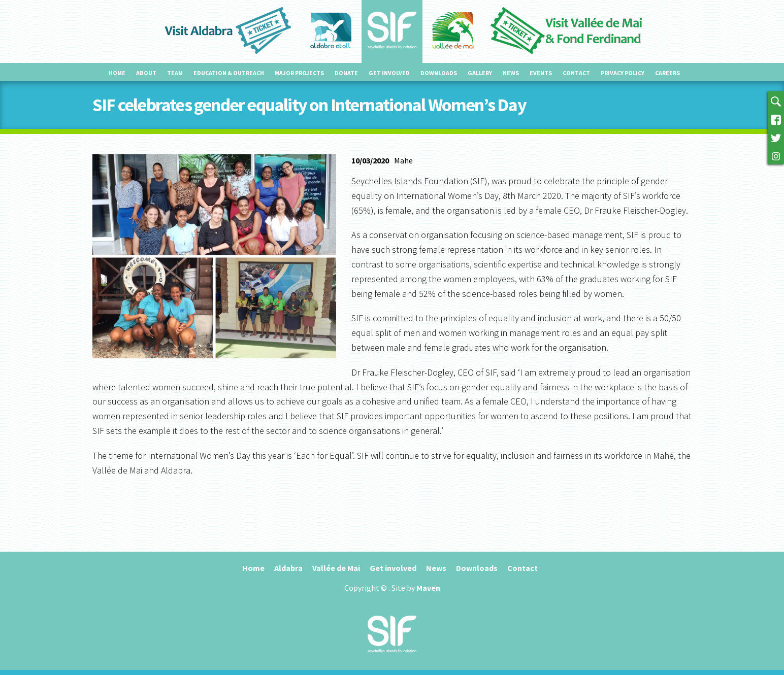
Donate (346, 73)
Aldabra (288, 568)
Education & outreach (229, 73)
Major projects (299, 73)
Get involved (389, 73)
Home (117, 73)
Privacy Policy (623, 73)
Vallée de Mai (336, 568)
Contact (576, 73)
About (146, 73)
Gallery (480, 73)
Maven (428, 588)
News (511, 73)
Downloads (439, 73)
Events (541, 73)
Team (175, 73)
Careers (667, 73)
